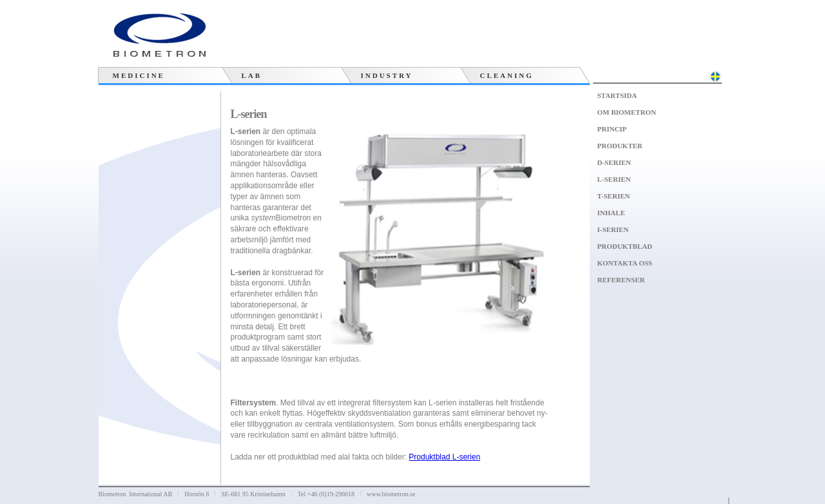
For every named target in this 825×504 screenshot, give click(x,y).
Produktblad (625, 246)
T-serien (614, 196)
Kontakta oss (625, 263)
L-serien (614, 179)
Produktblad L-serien (444, 457)
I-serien (613, 229)
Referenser (621, 280)
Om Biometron (627, 112)
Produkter (620, 146)
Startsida (617, 95)
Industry (387, 75)
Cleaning (507, 75)
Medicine (139, 75)
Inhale (611, 213)
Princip (612, 129)
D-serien (615, 162)
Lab (252, 75)
